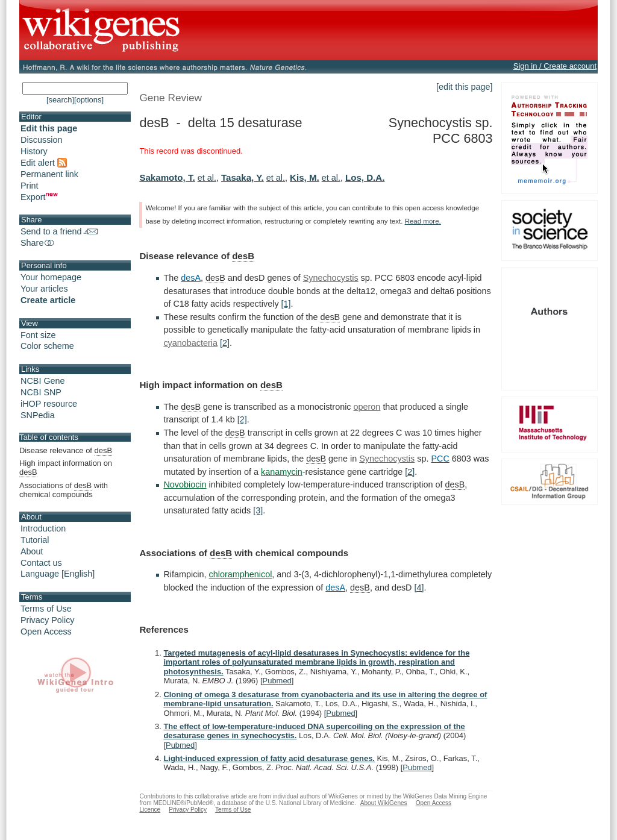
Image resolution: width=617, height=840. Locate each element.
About (32, 551)
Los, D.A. (365, 177)
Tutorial (35, 540)
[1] (286, 304)
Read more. (423, 221)
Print (30, 186)
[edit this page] (465, 87)
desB (243, 256)
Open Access (46, 632)
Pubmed (277, 681)
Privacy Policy (48, 620)
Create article (48, 300)
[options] (89, 100)
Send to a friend (59, 231)
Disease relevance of (66, 451)
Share (38, 243)
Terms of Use (46, 609)
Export (39, 197)
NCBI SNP (41, 392)
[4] (419, 588)
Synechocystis (331, 278)
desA (191, 278)
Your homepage (51, 277)
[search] (60, 100)
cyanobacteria (190, 343)
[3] (258, 510)
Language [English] (58, 574)
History (34, 151)
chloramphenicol (241, 574)
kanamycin (282, 472)
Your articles (44, 289)
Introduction (43, 528)
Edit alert (44, 163)
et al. (207, 178)
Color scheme (47, 346)
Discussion (42, 140)
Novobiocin (185, 484)
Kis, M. (305, 177)
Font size (38, 335)
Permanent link (49, 174)
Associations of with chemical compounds (64, 490)
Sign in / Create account (555, 66)
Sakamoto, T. (167, 177)
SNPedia (38, 415)
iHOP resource (49, 404)
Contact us (41, 563)
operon (367, 407)
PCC (440, 459)
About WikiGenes (384, 803)
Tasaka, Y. (243, 177)
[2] (225, 343)
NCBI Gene (43, 381)
